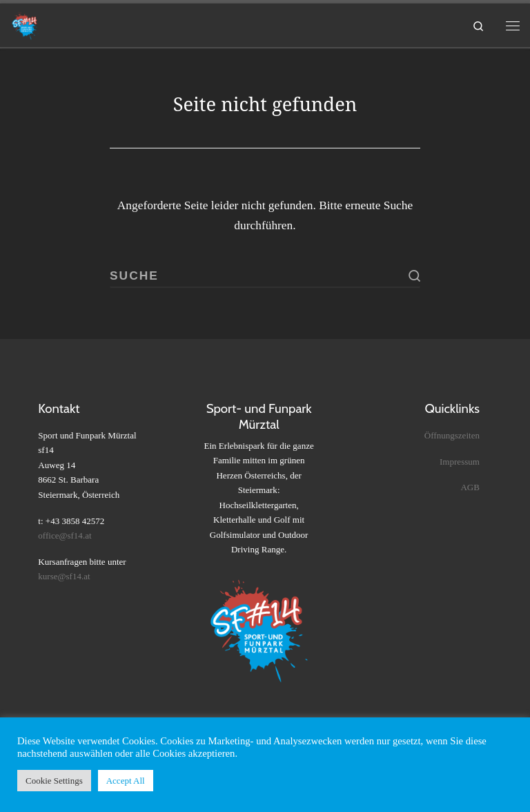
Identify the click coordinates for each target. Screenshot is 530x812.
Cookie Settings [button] (54, 781)
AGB (470, 487)
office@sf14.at (65, 535)
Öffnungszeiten (452, 435)
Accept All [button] (126, 781)
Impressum (460, 462)
